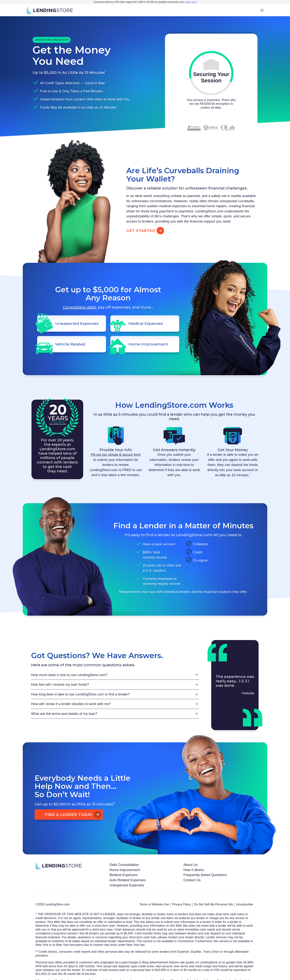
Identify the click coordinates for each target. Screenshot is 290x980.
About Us (191, 865)
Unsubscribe (245, 904)
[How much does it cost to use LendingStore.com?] (115, 675)
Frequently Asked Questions (205, 875)
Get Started (144, 231)
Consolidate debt (79, 307)
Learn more (191, 2)
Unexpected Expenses (127, 885)
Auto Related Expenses (128, 880)
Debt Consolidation (124, 865)
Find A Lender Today (69, 815)
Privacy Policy (182, 904)
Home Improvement (125, 870)
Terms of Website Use (154, 904)
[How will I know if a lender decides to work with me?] (115, 704)
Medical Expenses (124, 875)
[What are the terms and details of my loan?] (115, 714)
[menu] (262, 10)
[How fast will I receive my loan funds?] (115, 685)
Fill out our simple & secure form (116, 455)
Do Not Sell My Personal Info (214, 904)
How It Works (194, 870)
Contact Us (192, 880)
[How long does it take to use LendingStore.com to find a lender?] (115, 694)
